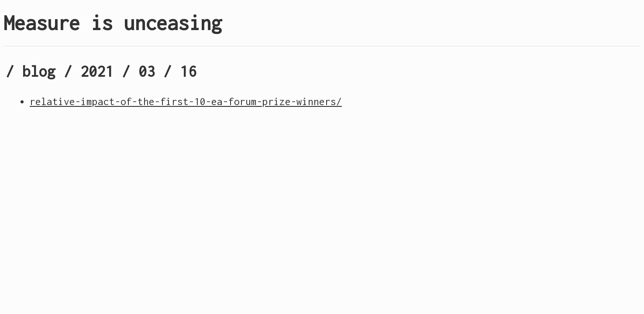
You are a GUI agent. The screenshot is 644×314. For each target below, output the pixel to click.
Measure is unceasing (113, 23)
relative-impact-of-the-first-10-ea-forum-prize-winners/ (186, 102)
